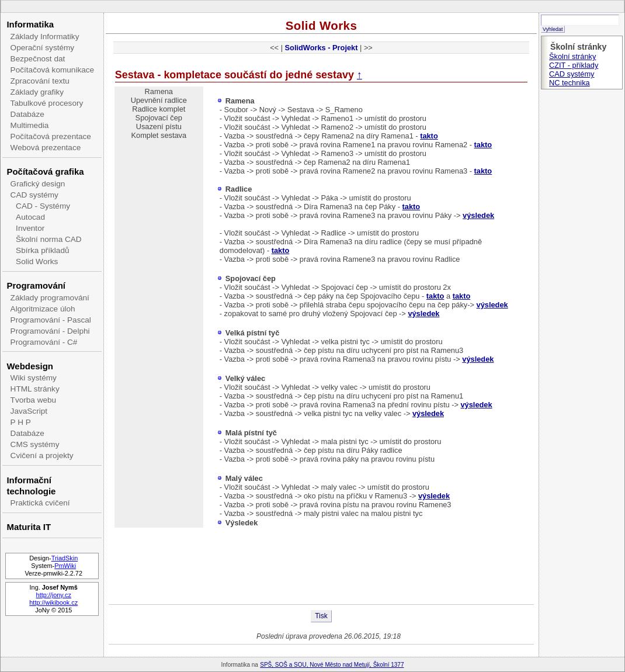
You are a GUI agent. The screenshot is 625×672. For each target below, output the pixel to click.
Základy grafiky (37, 92)
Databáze (27, 114)
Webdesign (29, 366)
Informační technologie (31, 486)
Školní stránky (572, 56)
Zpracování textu (40, 81)
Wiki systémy (34, 378)
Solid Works (37, 261)
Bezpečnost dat (38, 59)
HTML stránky (35, 389)
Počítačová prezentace (51, 136)
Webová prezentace (46, 148)
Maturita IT (29, 527)
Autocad (30, 217)
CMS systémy (35, 444)
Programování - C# (44, 342)
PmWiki (65, 566)
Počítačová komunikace (53, 70)
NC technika (570, 83)
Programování (36, 285)
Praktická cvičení (40, 503)
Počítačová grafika (45, 172)
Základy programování (50, 298)
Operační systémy (43, 48)
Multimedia (30, 125)
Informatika (30, 24)
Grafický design (38, 184)
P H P (21, 422)
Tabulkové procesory (47, 103)
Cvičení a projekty (42, 455)
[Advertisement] (321, 566)
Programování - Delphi (50, 331)
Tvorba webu (34, 400)
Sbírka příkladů (42, 250)
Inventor (30, 228)
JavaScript (29, 411)
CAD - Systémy (43, 206)
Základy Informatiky (45, 37)
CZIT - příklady (574, 65)
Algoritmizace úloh (43, 309)
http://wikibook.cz (53, 602)
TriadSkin (65, 558)
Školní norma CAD (49, 239)
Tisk (321, 616)
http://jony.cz (54, 595)
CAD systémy (34, 195)
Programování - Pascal (51, 320)
